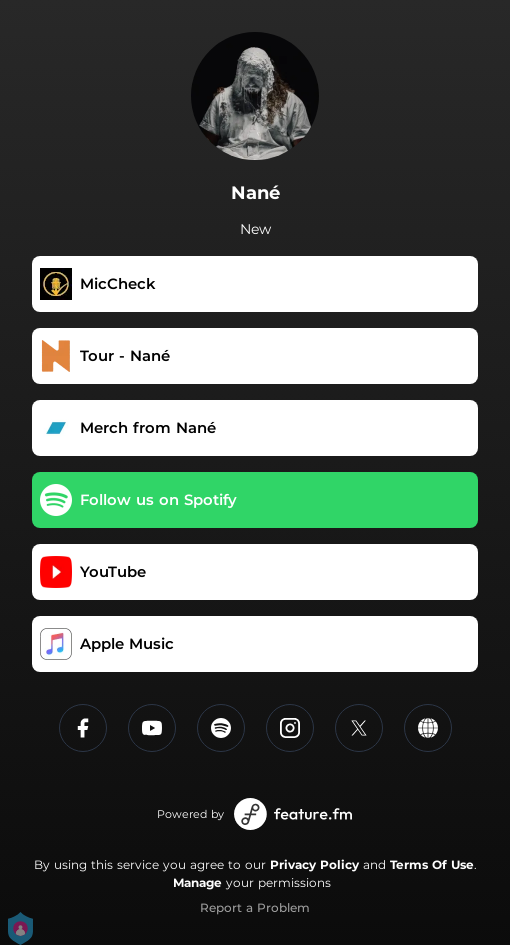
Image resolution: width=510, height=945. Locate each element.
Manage (197, 882)
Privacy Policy (314, 864)
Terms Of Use (432, 864)
